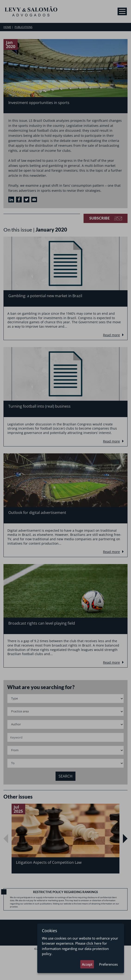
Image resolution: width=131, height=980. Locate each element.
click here (94, 943)
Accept (87, 964)
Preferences (108, 964)
